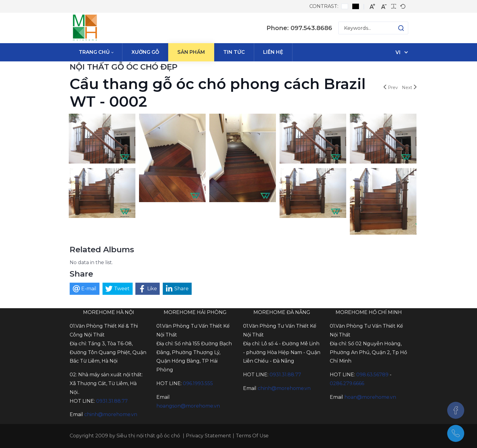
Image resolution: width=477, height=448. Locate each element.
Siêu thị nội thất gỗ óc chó (148, 436)
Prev (391, 88)
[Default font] (403, 6)
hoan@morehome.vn (370, 397)
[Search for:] (373, 28)
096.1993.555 (198, 383)
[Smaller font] (384, 7)
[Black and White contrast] (356, 6)
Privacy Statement (209, 436)
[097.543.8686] (456, 433)
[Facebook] (456, 410)
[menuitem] (96, 52)
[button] (395, 28)
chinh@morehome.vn (111, 414)
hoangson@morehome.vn (188, 406)
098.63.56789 (372, 375)
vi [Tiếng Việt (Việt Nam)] (398, 52)
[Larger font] (372, 7)
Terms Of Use (252, 436)
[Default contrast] (345, 6)
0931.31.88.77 (112, 401)
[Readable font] (394, 6)
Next (409, 88)
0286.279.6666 (347, 383)
